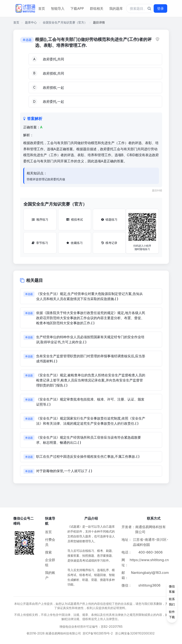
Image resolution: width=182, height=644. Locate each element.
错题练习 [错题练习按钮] (109, 219)
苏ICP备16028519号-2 (98, 633)
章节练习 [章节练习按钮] (40, 243)
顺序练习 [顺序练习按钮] (40, 219)
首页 (42, 8)
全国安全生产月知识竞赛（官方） (65, 22)
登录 (160, 8)
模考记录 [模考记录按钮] (109, 243)
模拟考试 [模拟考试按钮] (75, 219)
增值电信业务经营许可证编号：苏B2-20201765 (91, 627)
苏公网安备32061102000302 (135, 633)
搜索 (48, 552)
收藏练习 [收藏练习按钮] (75, 243)
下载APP (77, 8)
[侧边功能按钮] (172, 602)
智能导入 (58, 8)
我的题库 (116, 8)
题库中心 (31, 22)
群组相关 (97, 8)
